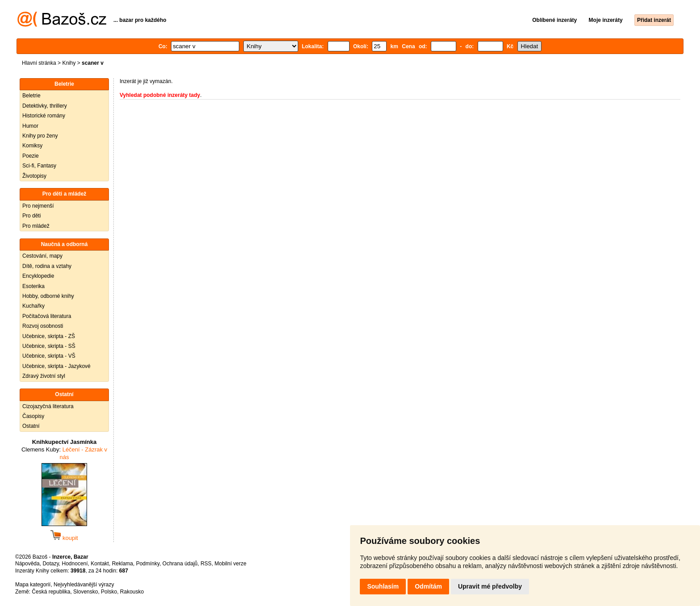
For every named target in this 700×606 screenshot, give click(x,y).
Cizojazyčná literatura (48, 406)
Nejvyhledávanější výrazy (84, 585)
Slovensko (85, 592)
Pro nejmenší (38, 206)
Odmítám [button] (428, 586)
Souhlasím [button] (383, 586)
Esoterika (33, 286)
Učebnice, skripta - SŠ (49, 346)
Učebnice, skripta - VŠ (49, 356)
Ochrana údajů (180, 564)
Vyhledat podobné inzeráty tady (160, 95)
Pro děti (31, 216)
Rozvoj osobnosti (43, 326)
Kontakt (100, 564)
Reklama (123, 564)
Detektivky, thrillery (45, 106)
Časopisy (33, 416)
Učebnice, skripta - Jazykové (56, 366)
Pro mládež (36, 226)
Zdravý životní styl (44, 376)
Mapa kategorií (33, 585)
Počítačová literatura (47, 316)
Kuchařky (33, 306)
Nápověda (27, 564)
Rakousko (132, 592)
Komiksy (32, 146)
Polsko (109, 592)
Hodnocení (75, 564)
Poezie (31, 156)
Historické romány (44, 116)
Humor (30, 126)
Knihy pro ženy (40, 136)
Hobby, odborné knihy (48, 296)
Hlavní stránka (39, 63)
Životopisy (34, 176)
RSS (206, 564)
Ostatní (31, 426)
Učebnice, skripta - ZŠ (49, 336)
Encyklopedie (38, 276)
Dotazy (50, 564)
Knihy (69, 63)
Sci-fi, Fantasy (39, 166)
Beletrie (31, 96)
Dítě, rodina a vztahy (47, 266)
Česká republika (51, 592)
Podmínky (148, 564)
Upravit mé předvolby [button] (490, 586)
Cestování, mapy (42, 256)
